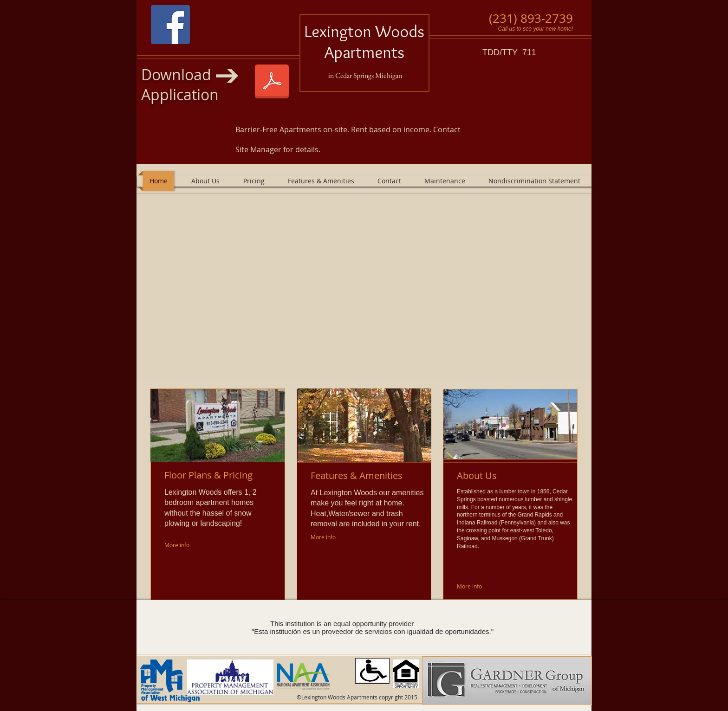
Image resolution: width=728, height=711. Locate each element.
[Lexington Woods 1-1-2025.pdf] (272, 83)
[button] (364, 287)
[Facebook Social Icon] (170, 25)
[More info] (179, 545)
